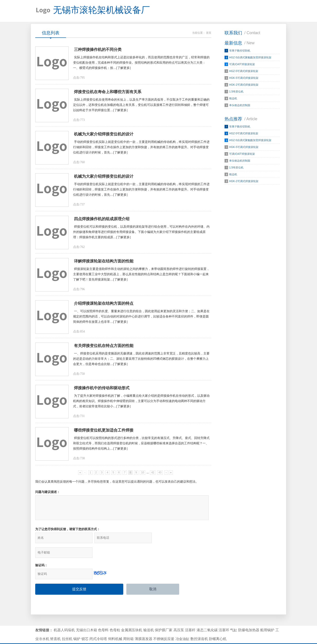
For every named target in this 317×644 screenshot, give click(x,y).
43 (160, 475)
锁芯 (85, 627)
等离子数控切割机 (240, 51)
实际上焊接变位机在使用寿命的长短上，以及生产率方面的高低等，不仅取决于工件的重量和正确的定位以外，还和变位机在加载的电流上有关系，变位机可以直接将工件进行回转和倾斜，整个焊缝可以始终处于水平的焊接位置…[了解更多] (141, 106)
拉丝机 (67, 627)
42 (153, 475)
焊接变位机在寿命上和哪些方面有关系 (108, 92)
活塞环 (224, 618)
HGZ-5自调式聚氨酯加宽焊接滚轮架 (250, 58)
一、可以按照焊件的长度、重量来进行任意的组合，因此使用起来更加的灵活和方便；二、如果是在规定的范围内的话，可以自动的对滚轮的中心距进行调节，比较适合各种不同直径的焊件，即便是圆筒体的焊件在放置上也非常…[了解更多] (141, 318)
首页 (209, 33)
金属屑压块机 (132, 618)
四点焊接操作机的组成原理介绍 (102, 220)
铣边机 (233, 99)
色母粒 (115, 618)
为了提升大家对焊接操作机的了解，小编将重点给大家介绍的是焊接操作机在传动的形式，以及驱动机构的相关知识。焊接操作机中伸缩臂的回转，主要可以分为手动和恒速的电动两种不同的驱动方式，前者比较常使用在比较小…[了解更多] (141, 403)
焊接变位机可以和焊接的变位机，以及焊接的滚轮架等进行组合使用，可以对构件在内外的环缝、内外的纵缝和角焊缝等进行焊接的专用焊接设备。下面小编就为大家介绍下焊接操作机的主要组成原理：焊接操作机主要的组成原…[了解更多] (141, 233)
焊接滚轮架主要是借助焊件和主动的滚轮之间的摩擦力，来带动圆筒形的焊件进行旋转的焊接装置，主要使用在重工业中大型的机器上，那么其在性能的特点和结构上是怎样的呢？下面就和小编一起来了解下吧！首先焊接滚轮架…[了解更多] (141, 276)
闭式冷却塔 (98, 627)
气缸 (234, 618)
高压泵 (179, 618)
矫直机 (55, 627)
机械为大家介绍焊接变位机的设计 (104, 135)
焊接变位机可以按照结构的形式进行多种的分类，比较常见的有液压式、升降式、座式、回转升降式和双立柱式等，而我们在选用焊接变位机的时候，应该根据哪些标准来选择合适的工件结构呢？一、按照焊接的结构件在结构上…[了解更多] (141, 446)
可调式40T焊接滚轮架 (242, 65)
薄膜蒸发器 (144, 627)
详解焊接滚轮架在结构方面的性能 (104, 262)
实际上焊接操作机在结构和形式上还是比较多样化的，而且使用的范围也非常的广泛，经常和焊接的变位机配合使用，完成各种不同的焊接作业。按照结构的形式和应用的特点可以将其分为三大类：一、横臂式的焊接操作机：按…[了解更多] (141, 63)
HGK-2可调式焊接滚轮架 (244, 85)
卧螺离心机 (218, 627)
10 (143, 475)
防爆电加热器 (249, 618)
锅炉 (77, 627)
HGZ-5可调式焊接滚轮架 (244, 71)
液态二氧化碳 (207, 618)
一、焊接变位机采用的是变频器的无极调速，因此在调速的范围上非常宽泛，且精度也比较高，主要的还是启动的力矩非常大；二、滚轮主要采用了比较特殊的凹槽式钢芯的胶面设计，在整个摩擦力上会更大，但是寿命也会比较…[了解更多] (141, 361)
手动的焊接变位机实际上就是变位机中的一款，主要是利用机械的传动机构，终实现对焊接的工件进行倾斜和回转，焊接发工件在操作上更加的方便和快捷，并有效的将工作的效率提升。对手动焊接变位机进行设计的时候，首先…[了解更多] (141, 148)
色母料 (103, 618)
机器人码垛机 (64, 618)
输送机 (149, 618)
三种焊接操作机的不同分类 (98, 50)
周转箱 (128, 627)
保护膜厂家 (164, 618)
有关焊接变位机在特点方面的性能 (104, 347)
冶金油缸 (182, 627)
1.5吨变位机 (236, 92)
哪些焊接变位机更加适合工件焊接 (104, 432)
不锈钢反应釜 (164, 627)
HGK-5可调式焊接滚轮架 (244, 78)
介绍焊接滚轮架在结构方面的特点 (104, 305)
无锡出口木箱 (87, 618)
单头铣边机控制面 (240, 105)
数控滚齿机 (199, 627)
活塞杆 (190, 618)
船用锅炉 (267, 618)
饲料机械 (115, 627)
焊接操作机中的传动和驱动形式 (102, 390)
